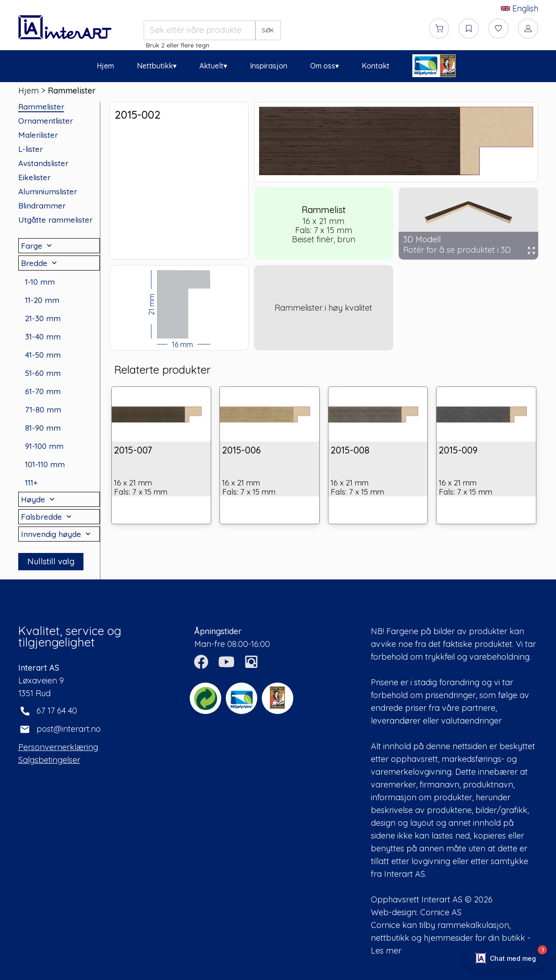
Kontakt (376, 66)
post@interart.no (69, 729)
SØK (268, 30)
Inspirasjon (269, 66)
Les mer (386, 951)
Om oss (323, 66)
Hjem (105, 66)
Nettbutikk (155, 66)
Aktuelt (211, 66)
